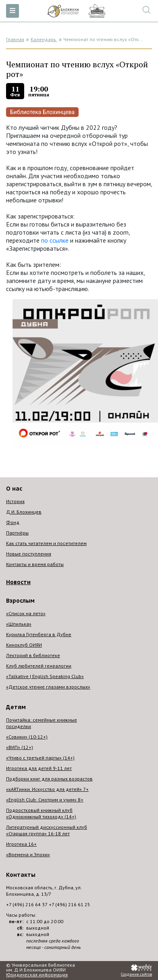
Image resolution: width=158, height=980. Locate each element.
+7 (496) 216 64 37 (27, 904)
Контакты (21, 875)
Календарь (44, 39)
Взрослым (20, 601)
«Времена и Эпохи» (28, 854)
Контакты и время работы (35, 564)
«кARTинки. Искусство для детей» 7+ (47, 789)
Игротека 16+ (21, 844)
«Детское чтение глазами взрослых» (48, 687)
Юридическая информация (37, 975)
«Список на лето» (26, 613)
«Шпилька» (19, 624)
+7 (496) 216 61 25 (70, 904)
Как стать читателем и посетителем (46, 543)
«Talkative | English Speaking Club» (45, 676)
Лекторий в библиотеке (33, 655)
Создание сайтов (136, 974)
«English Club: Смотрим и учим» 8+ (45, 800)
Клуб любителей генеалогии (39, 666)
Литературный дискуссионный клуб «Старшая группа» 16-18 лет (47, 830)
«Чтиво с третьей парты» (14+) (40, 758)
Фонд (13, 522)
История (15, 501)
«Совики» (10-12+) (27, 737)
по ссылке (55, 240)
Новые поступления (29, 554)
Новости (18, 582)
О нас (14, 489)
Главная (15, 39)
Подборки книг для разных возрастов (49, 779)
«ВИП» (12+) (20, 747)
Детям (16, 707)
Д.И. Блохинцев (24, 512)
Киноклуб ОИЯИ (24, 645)
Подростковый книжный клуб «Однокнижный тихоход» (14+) (41, 813)
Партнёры (17, 533)
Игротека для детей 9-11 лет (39, 768)
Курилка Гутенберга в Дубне (39, 634)
